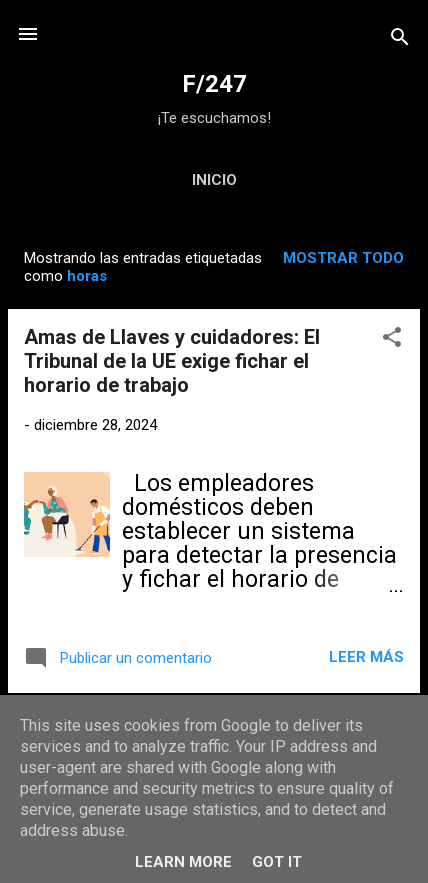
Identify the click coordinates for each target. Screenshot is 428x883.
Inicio (214, 180)
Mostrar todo (343, 258)
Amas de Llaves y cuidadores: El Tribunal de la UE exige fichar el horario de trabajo (172, 361)
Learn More (183, 862)
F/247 (214, 84)
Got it (277, 862)
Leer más (366, 657)
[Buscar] (400, 40)
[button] (392, 340)
